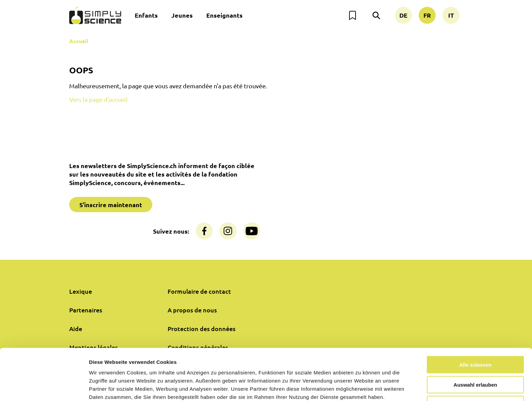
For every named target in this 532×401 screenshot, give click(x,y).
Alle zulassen (475, 333)
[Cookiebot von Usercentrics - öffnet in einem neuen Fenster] (44, 388)
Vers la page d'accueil (98, 99)
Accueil (79, 41)
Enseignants (224, 15)
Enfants (146, 15)
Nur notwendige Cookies (475, 373)
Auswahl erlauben (475, 353)
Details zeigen (361, 388)
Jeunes (182, 15)
